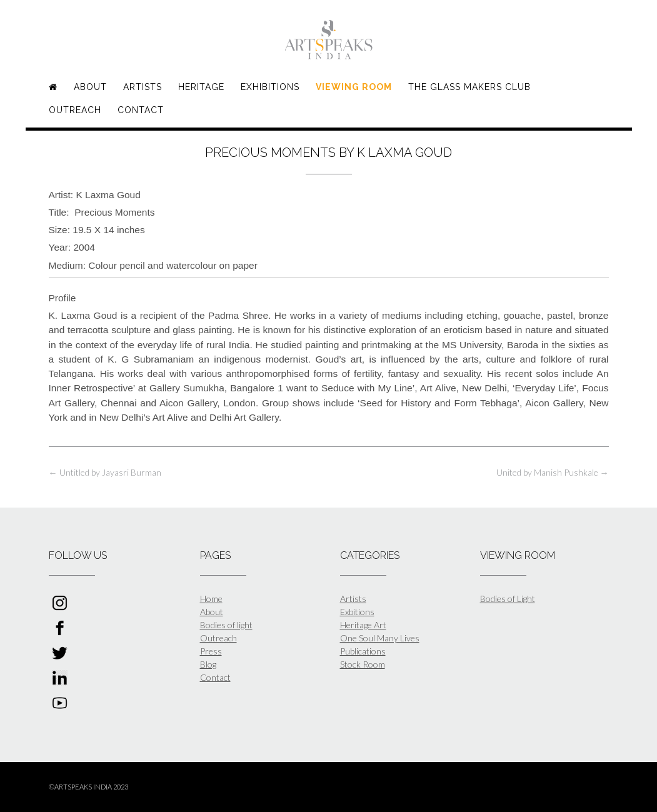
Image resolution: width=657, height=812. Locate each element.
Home (211, 599)
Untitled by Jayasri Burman (105, 472)
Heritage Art (363, 625)
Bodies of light (226, 625)
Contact (141, 110)
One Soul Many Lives (380, 638)
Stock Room (363, 664)
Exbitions (357, 612)
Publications (363, 651)
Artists (143, 87)
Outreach (75, 110)
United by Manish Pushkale (553, 472)
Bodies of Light (508, 599)
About (90, 87)
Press (211, 651)
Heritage (201, 87)
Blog (208, 664)
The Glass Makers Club (469, 87)
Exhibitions (270, 87)
